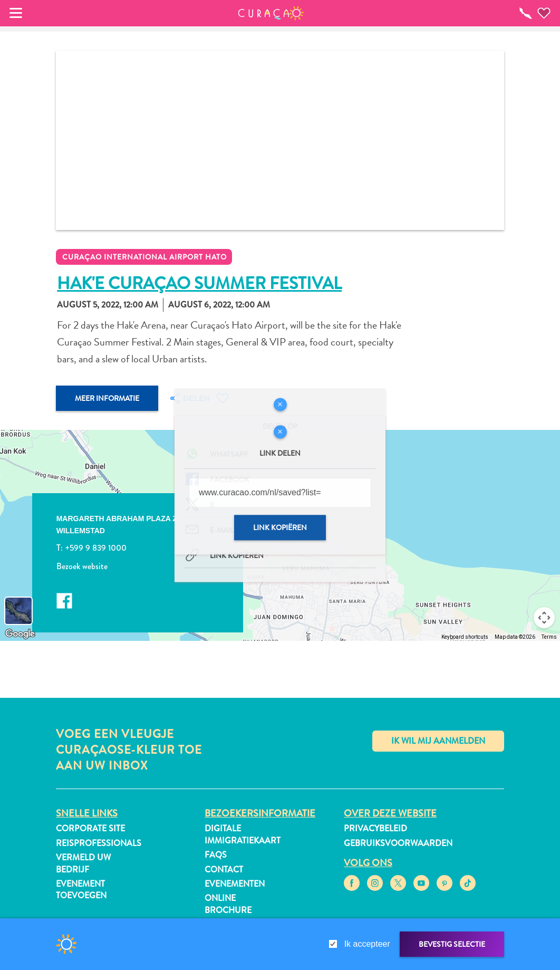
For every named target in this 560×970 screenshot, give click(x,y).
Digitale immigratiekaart (243, 834)
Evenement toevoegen (81, 890)
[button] (271, 13)
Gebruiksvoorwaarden (398, 843)
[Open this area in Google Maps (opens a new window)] (20, 634)
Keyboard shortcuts (465, 637)
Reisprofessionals (99, 843)
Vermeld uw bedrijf (83, 863)
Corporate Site (90, 828)
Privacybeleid (375, 828)
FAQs (216, 855)
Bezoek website (82, 566)
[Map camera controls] (544, 618)
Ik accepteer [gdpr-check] (367, 944)
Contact (224, 870)
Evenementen (235, 884)
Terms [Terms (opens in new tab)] (549, 637)
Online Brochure (228, 904)
